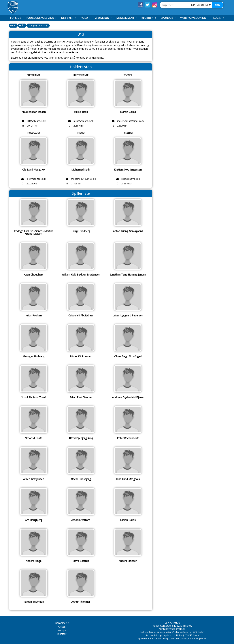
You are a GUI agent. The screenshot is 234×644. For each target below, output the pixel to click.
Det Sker (68, 18)
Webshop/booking (194, 18)
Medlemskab (126, 18)
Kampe (62, 630)
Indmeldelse (62, 623)
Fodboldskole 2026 (41, 18)
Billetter (62, 634)
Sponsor (168, 18)
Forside (15, 18)
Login (218, 18)
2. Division (103, 18)
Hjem (13, 25)
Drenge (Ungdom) (37, 25)
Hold (85, 18)
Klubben (148, 18)
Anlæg (62, 627)
